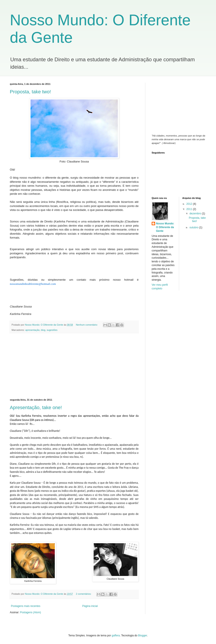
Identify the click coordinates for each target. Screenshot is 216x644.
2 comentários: (84, 594)
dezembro (196, 214)
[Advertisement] (74, 366)
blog (43, 330)
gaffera (116, 635)
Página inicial (90, 606)
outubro (194, 227)
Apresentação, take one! (36, 407)
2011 (190, 209)
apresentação (32, 330)
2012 (190, 204)
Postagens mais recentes (26, 606)
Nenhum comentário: (87, 325)
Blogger (143, 635)
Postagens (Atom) (31, 612)
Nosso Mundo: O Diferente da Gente (165, 227)
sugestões (52, 330)
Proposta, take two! (30, 92)
